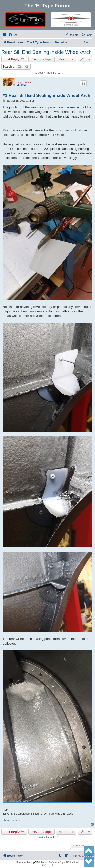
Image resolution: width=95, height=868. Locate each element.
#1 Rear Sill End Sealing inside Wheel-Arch (46, 95)
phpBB (34, 863)
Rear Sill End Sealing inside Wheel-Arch (46, 52)
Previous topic (42, 59)
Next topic (66, 59)
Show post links (11, 820)
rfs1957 (22, 85)
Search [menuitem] (88, 42)
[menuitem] (13, 35)
